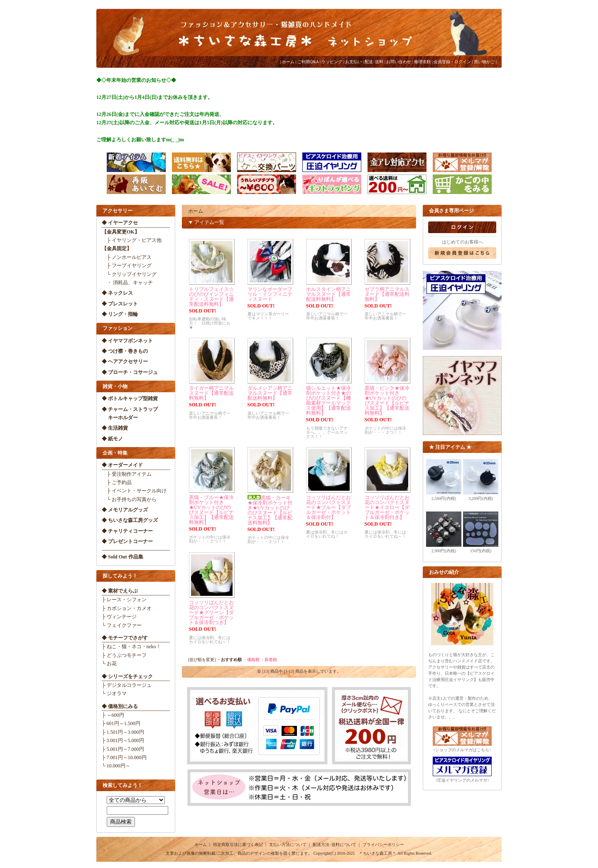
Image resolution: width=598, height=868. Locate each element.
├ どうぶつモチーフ (124, 655)
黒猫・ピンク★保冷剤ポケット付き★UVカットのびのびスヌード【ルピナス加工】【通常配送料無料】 (387, 401)
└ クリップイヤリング (129, 274)
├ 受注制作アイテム (127, 474)
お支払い (353, 62)
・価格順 (251, 660)
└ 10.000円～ (116, 766)
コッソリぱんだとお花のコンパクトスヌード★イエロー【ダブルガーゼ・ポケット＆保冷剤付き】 (387, 507)
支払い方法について (288, 845)
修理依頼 (422, 62)
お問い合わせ (399, 62)
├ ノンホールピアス (127, 257)
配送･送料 (374, 62)
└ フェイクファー (122, 625)
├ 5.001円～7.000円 (123, 749)
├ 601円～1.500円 (121, 723)
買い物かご (484, 62)
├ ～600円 (113, 715)
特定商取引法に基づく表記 (238, 845)
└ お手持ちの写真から (129, 499)
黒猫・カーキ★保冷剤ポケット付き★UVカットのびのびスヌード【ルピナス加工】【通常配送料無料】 (270, 510)
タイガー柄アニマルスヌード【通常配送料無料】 (211, 393)
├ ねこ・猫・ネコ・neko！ (131, 647)
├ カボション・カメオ (127, 608)
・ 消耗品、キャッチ (127, 283)
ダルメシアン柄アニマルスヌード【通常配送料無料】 (270, 393)
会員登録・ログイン (452, 62)
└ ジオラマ (114, 693)
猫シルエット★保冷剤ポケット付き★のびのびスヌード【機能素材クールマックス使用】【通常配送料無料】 (328, 401)
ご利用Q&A (308, 62)
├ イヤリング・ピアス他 (132, 240)
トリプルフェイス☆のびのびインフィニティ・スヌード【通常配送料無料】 (211, 297)
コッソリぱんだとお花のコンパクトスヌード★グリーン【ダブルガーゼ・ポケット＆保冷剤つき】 (211, 612)
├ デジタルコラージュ (127, 685)
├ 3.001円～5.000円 (123, 740)
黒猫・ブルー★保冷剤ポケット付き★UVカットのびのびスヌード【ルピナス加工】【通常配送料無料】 (211, 510)
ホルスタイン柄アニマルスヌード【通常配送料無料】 (328, 294)
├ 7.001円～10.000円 (124, 757)
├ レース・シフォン (124, 600)
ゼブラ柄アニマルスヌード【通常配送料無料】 (387, 294)
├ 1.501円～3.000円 (123, 732)
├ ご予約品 (117, 482)
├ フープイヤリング (127, 266)
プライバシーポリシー (383, 845)
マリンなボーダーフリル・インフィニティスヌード (270, 294)
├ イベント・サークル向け (134, 491)
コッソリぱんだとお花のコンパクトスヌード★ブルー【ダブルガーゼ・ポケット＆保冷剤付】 (328, 507)
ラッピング (332, 62)
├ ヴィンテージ (119, 617)
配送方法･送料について (335, 845)
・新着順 (269, 660)
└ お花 (109, 664)
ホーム (288, 62)
